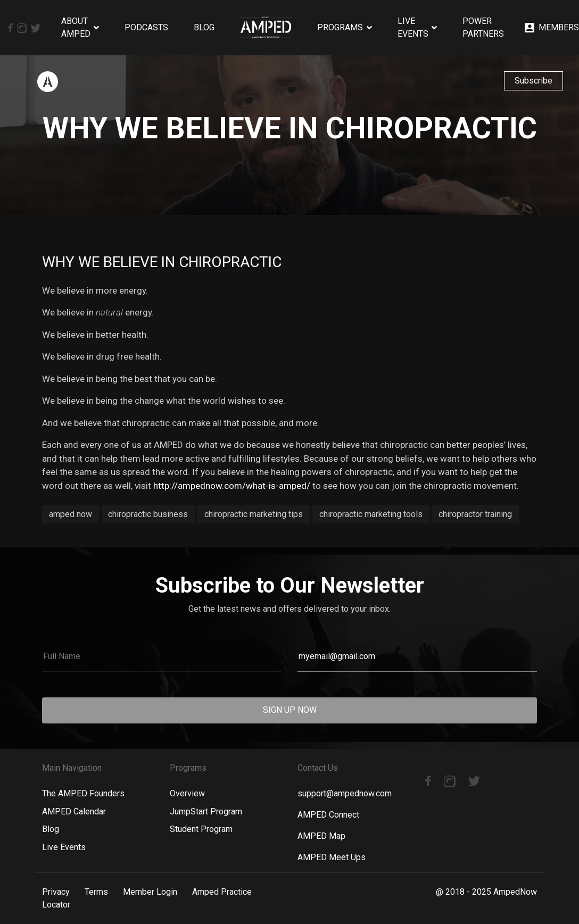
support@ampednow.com (345, 793)
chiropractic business (148, 514)
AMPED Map (321, 836)
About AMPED (76, 27)
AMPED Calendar (74, 811)
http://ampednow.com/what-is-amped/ (231, 486)
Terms (96, 892)
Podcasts (146, 27)
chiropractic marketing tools (371, 514)
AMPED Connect (328, 815)
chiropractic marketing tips (254, 514)
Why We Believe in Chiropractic (162, 262)
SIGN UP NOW (290, 710)
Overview (187, 793)
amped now (71, 514)
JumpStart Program (206, 811)
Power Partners (483, 27)
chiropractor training (475, 514)
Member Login (150, 892)
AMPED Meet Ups (332, 857)
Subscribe (533, 81)
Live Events (413, 27)
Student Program (201, 829)
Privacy (56, 892)
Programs (340, 27)
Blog (204, 27)
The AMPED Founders (83, 793)
